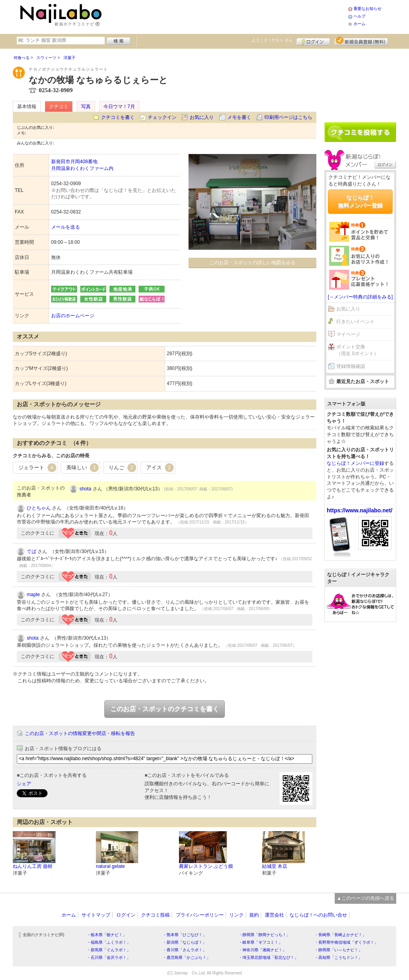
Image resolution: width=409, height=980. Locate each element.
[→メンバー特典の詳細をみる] (360, 297)
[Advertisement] (226, 16)
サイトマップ (96, 915)
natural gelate (110, 866)
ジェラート (37, 468)
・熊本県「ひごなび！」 (185, 935)
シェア (24, 784)
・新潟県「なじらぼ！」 (185, 942)
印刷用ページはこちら (288, 117)
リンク (236, 915)
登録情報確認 (351, 366)
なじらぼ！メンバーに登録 (355, 463)
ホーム (359, 24)
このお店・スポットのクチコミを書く (165, 709)
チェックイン (162, 117)
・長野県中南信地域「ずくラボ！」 (346, 942)
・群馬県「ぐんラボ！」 (109, 950)
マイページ (348, 334)
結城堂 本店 (275, 866)
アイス (160, 468)
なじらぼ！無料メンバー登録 (360, 202)
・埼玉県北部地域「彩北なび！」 (268, 957)
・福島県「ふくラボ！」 (109, 942)
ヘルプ (359, 16)
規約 (254, 915)
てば (32, 551)
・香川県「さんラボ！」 (185, 950)
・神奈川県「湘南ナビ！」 (262, 950)
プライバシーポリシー (200, 915)
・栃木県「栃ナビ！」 (107, 935)
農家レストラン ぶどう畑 (206, 866)
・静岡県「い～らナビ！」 (338, 950)
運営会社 (274, 915)
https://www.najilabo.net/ (359, 510)
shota (85, 489)
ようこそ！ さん (272, 40)
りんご (122, 468)
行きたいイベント (355, 322)
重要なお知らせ (367, 9)
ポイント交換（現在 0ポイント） (357, 350)
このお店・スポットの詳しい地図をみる (252, 263)
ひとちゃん (39, 508)
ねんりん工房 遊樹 (33, 866)
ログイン (313, 41)
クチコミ (59, 107)
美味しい (83, 468)
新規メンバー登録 (361, 41)
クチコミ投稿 (155, 915)
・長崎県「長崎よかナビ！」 (340, 935)
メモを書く (239, 117)
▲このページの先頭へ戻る (365, 898)
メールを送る (66, 227)
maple (33, 595)
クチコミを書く (118, 117)
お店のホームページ (73, 316)
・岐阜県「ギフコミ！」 (260, 942)
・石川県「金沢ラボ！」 (109, 957)
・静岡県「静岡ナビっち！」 (264, 935)
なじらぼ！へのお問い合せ (318, 915)
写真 (86, 107)
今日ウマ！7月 (119, 107)
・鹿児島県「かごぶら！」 (187, 957)
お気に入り (202, 117)
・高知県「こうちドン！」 (338, 957)
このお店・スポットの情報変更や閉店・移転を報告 (80, 733)
